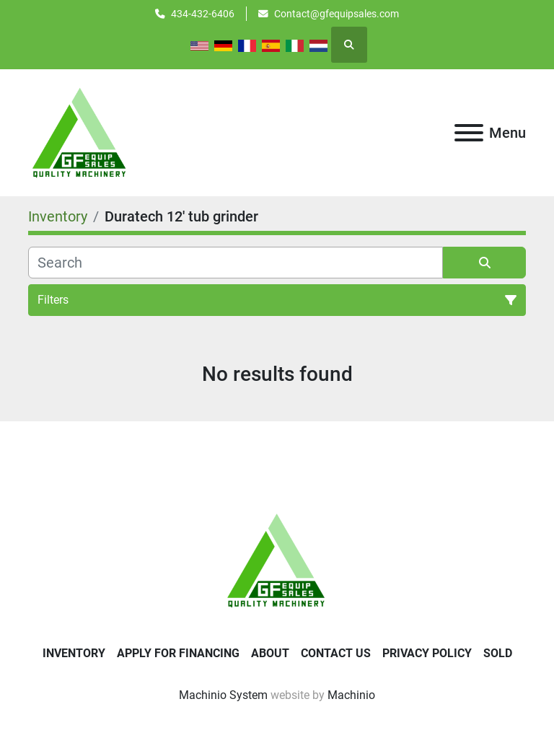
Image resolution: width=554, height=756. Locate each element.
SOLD (498, 653)
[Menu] (469, 133)
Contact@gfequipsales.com (337, 14)
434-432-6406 (203, 14)
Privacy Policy (427, 653)
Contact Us (336, 653)
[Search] (236, 263)
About (270, 653)
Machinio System (223, 695)
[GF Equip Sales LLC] (277, 559)
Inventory (74, 653)
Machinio (351, 695)
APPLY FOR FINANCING (178, 653)
